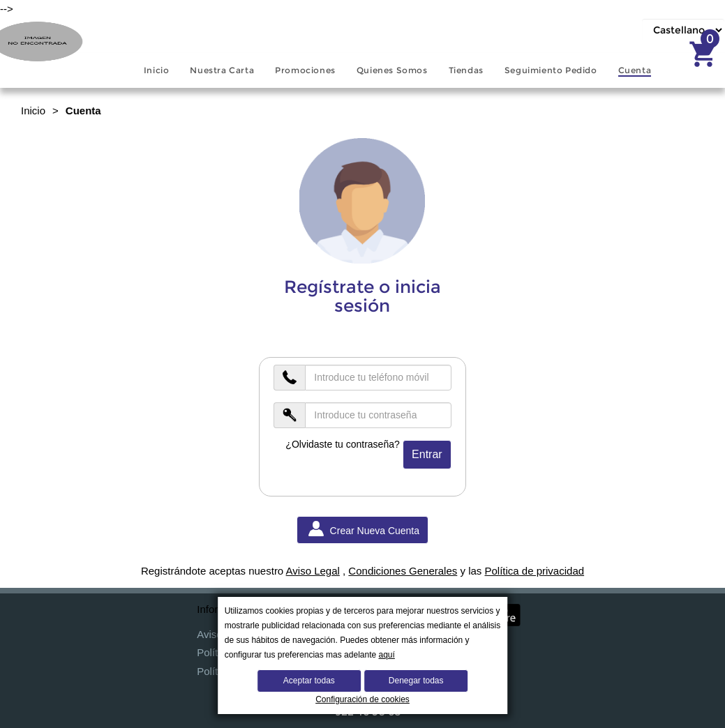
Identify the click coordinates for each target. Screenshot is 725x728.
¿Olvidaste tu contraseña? (342, 444)
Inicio (33, 111)
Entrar (427, 454)
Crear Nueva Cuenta (362, 529)
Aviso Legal (313, 571)
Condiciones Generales (403, 571)
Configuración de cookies (362, 699)
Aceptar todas (309, 681)
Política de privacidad (534, 571)
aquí (387, 655)
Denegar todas (416, 681)
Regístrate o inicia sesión (362, 297)
